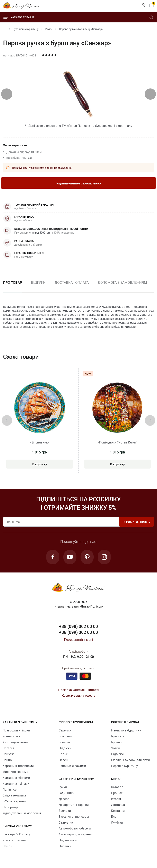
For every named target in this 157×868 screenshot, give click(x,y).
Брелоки (65, 811)
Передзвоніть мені (78, 640)
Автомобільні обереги (75, 828)
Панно (7, 760)
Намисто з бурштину (126, 730)
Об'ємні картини (14, 801)
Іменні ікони (11, 736)
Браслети (65, 736)
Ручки (49, 29)
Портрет (8, 748)
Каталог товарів (19, 17)
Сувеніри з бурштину (26, 29)
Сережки (65, 730)
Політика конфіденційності (79, 690)
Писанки (65, 846)
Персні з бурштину (124, 766)
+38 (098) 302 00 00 (78, 626)
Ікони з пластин (14, 840)
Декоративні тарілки (74, 805)
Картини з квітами (16, 783)
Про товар (13, 282)
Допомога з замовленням (122, 282)
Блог (114, 816)
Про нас (117, 793)
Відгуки (38, 282)
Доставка (118, 805)
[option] (38, 286)
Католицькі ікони (15, 742)
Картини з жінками (16, 778)
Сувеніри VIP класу (16, 834)
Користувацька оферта (79, 695)
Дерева (64, 799)
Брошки (64, 742)
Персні (64, 760)
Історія (116, 799)
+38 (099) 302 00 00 (78, 632)
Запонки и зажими (72, 766)
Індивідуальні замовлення (22, 813)
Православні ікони (16, 730)
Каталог (117, 787)
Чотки (115, 748)
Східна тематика (14, 795)
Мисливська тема (15, 772)
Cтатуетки (66, 822)
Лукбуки (117, 822)
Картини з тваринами (18, 766)
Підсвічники (68, 840)
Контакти (118, 811)
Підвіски (65, 748)
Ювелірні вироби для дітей (130, 760)
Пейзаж (8, 754)
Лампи (7, 846)
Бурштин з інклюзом (74, 816)
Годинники (67, 793)
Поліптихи (10, 789)
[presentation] (7, 94)
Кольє (63, 754)
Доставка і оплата (72, 282)
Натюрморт (11, 807)
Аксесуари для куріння (75, 834)
